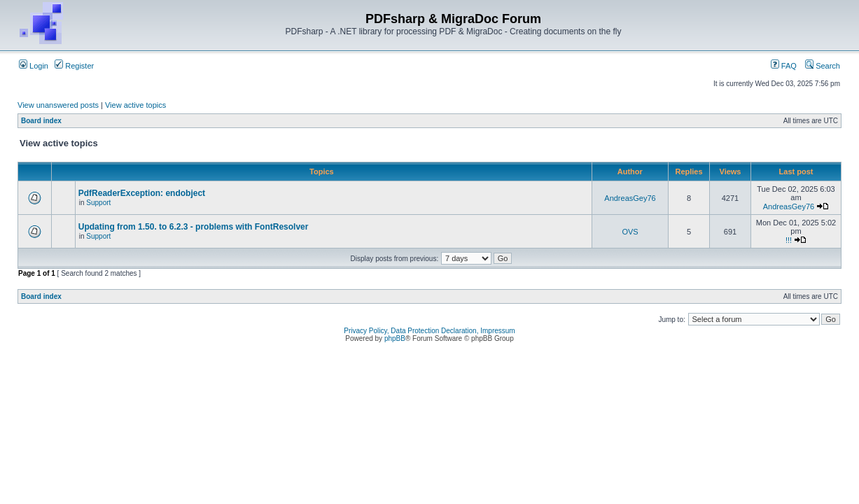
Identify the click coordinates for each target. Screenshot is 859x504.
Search (823, 66)
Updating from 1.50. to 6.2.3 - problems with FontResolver (194, 227)
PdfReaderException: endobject (142, 193)
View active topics (135, 105)
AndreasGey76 (630, 198)
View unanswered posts (58, 105)
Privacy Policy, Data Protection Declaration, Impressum (429, 331)
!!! (789, 240)
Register (74, 66)
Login (34, 66)
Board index (41, 121)
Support (98, 203)
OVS (630, 232)
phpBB (395, 338)
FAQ (784, 66)
